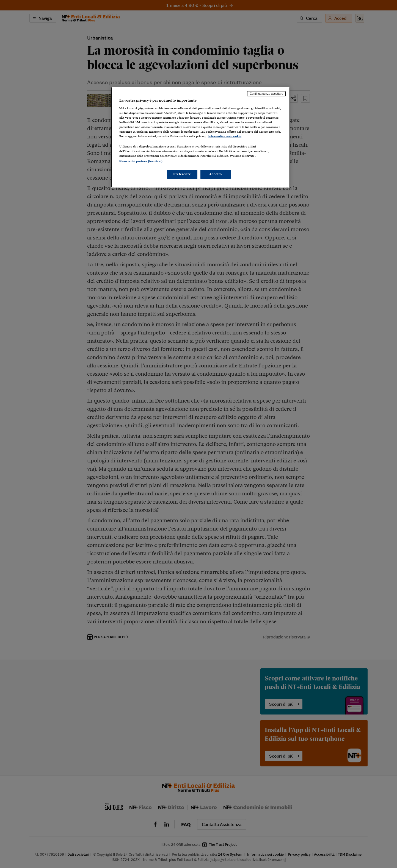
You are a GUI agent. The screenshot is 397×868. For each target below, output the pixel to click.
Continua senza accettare (266, 94)
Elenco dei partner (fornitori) (141, 161)
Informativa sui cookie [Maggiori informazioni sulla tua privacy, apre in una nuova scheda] (225, 136)
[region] (200, 137)
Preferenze (182, 174)
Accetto (216, 174)
